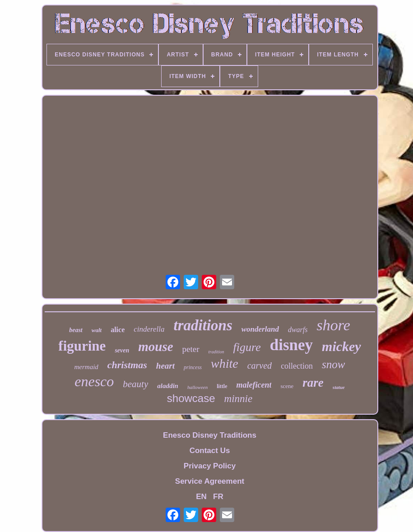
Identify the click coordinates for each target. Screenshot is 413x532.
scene (287, 386)
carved (260, 365)
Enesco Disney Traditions (210, 435)
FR (218, 497)
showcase (191, 398)
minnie (239, 399)
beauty (135, 384)
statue (339, 387)
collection (297, 366)
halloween (197, 387)
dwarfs (298, 330)
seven (122, 350)
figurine (82, 346)
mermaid (86, 367)
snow (333, 364)
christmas (127, 365)
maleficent (254, 385)
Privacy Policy (210, 466)
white (225, 363)
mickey (341, 346)
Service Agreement (210, 481)
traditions (203, 325)
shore (334, 325)
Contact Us (210, 451)
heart (165, 366)
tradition (216, 352)
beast (76, 330)
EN (201, 497)
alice (118, 330)
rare (313, 383)
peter (191, 349)
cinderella (149, 329)
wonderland (260, 329)
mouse (155, 347)
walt (97, 330)
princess (193, 367)
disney (291, 345)
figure (247, 347)
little (222, 386)
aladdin (168, 386)
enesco (94, 381)
